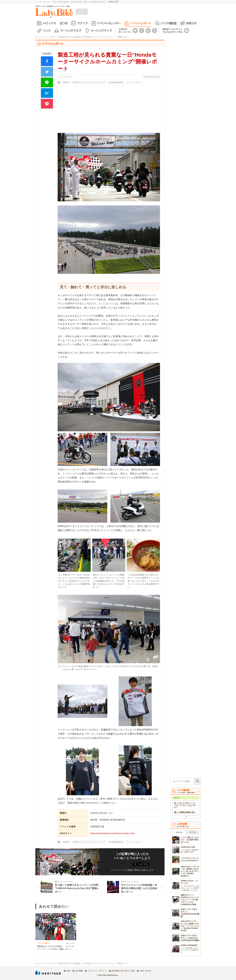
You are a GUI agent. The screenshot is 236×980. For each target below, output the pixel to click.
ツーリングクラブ (71, 31)
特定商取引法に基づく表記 (123, 971)
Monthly (192, 832)
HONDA (66, 82)
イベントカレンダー (109, 23)
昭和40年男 (114, 2)
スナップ (82, 23)
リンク (47, 31)
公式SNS (125, 30)
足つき (64, 23)
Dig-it (68, 971)
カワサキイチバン (98, 2)
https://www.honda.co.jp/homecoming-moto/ (113, 833)
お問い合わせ (145, 971)
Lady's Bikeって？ (82, 12)
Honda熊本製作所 (116, 82)
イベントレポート (141, 23)
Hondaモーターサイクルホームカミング (89, 82)
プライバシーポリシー (97, 971)
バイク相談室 (168, 23)
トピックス (49, 23)
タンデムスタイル (62, 2)
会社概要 (79, 971)
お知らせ (191, 23)
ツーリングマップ (101, 31)
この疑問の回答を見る (186, 812)
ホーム (38, 37)
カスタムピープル (80, 2)
